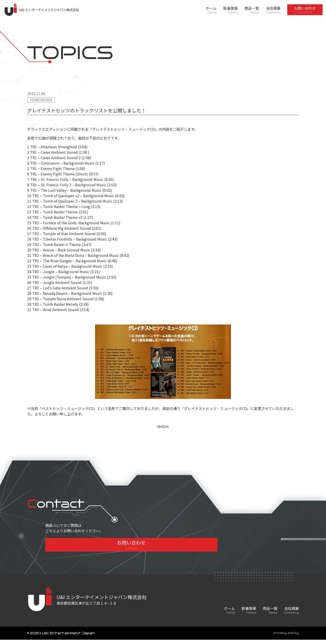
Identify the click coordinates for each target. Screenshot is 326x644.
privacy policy (285, 637)
